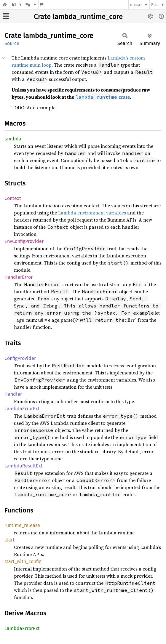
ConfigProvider (20, 358)
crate (102, 97)
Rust (155, 5)
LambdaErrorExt (22, 409)
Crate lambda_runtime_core (78, 17)
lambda (13, 139)
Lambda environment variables (92, 213)
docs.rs (136, 5)
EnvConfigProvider (24, 241)
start (9, 540)
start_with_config (23, 562)
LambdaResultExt (24, 466)
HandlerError (19, 277)
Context (13, 198)
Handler (13, 394)
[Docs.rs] (5, 5)
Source (12, 43)
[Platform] (31, 5)
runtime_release (22, 525)
